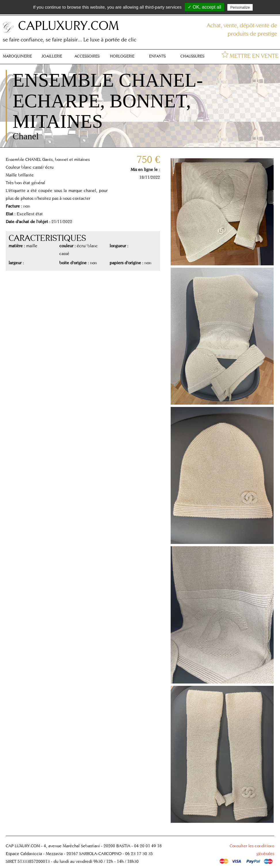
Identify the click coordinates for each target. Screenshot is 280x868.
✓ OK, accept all (204, 7)
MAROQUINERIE (17, 56)
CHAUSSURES (192, 56)
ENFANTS (157, 56)
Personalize (240, 7)
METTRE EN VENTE (254, 56)
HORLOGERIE (122, 56)
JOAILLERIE (52, 56)
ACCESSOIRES (87, 56)
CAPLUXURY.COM (68, 25)
